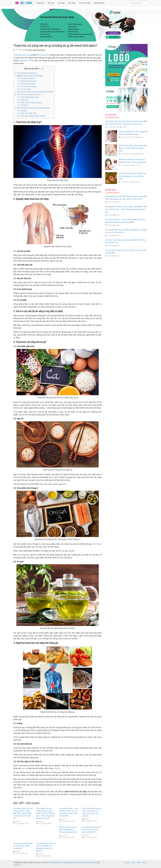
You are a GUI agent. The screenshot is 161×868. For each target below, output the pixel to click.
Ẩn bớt (41, 69)
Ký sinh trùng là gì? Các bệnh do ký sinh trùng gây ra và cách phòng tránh (132, 176)
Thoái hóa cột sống (22, 55)
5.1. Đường (22, 110)
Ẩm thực (51, 3)
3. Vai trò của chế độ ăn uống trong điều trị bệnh (34, 92)
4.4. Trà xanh (23, 105)
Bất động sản (100, 3)
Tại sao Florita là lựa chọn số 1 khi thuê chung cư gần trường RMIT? (92, 830)
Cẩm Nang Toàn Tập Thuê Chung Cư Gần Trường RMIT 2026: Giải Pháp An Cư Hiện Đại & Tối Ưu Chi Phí (23, 813)
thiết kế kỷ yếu (85, 862)
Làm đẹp (61, 3)
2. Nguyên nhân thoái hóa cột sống (29, 76)
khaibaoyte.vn (24, 61)
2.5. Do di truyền (24, 89)
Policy (139, 863)
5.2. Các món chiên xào (27, 113)
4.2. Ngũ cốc (22, 100)
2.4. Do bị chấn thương (27, 86)
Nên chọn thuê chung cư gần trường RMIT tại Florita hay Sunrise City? (68, 830)
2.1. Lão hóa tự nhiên (26, 78)
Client (133, 863)
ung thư (57, 768)
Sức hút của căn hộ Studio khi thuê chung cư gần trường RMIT (23, 846)
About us (127, 863)
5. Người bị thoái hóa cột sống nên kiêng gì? (32, 108)
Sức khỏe (72, 3)
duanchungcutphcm (71, 862)
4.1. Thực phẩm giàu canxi (28, 97)
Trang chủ (40, 3)
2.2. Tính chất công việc (27, 81)
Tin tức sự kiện (85, 3)
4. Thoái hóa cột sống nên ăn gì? (28, 94)
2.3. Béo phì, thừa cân (26, 84)
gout (24, 768)
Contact (144, 863)
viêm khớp (97, 544)
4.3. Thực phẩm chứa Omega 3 (30, 102)
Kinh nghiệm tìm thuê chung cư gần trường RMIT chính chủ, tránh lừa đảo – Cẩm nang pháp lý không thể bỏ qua (46, 813)
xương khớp (44, 55)
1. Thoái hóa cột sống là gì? (26, 73)
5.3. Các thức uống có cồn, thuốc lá (32, 116)
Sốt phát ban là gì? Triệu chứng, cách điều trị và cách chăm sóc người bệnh (133, 148)
